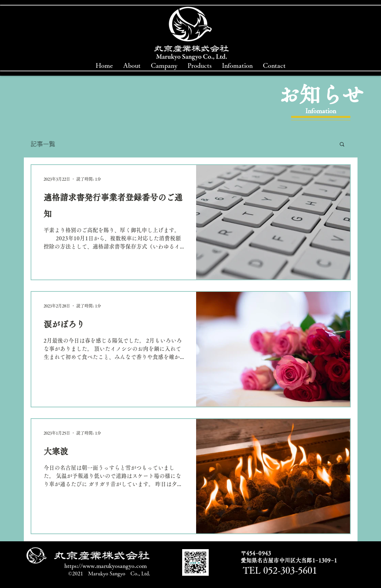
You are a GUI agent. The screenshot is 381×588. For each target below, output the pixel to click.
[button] (342, 145)
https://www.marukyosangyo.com (106, 566)
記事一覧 (43, 144)
